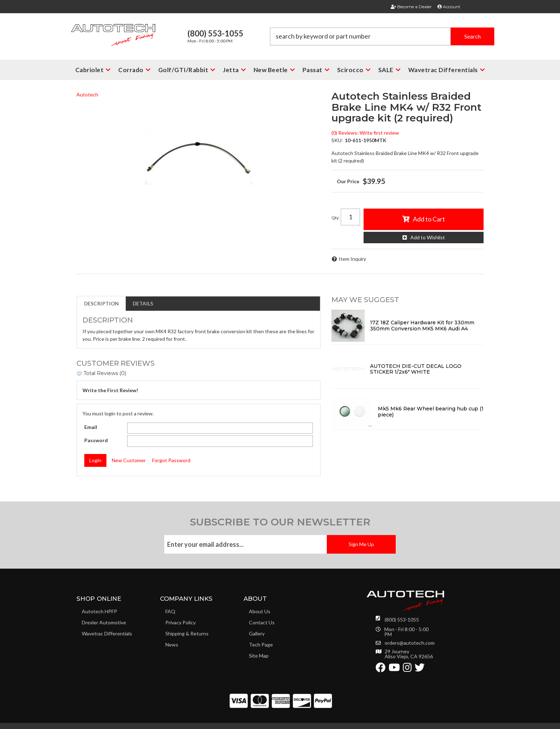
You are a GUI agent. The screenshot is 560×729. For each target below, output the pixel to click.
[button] (382, 36)
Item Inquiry (352, 259)
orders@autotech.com (410, 643)
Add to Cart (429, 219)
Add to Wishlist (428, 237)
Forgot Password (171, 460)
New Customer (129, 460)
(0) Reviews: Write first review (365, 133)
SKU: (337, 140)
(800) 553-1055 (402, 620)
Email (91, 427)
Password (96, 440)
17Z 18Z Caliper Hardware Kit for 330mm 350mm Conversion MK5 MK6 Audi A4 (422, 326)
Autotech (87, 94)
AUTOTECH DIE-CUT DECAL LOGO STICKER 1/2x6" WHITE (416, 369)
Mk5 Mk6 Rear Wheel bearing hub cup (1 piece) (431, 412)
